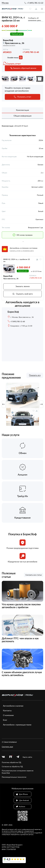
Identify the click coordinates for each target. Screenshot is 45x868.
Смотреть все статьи (34, 575)
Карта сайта (27, 757)
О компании (8, 715)
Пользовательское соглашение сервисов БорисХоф (18, 772)
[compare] (36, 9)
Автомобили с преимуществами (17, 725)
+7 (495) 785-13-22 (35, 3)
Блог (5, 720)
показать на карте (9, 45)
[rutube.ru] (11, 757)
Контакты (7, 711)
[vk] (3, 757)
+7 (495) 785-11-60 (31, 52)
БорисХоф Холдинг (14, 845)
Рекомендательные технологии (14, 777)
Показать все (35, 375)
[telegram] (18, 757)
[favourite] (30, 9)
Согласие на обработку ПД (12, 766)
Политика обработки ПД (11, 762)
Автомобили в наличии (13, 706)
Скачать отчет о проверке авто (22, 251)
